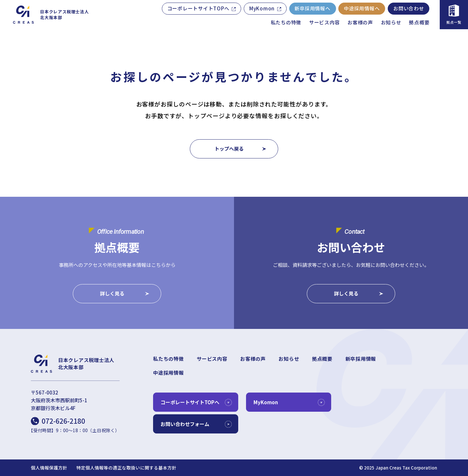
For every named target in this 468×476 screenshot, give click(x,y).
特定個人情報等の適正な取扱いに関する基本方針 (126, 468)
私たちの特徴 (286, 22)
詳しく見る (112, 294)
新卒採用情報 (361, 359)
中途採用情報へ (362, 8)
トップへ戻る (229, 149)
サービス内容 (325, 22)
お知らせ (391, 22)
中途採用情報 (169, 373)
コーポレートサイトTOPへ (198, 8)
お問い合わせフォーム (185, 424)
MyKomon (262, 8)
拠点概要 (419, 22)
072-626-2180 (63, 421)
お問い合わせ (409, 8)
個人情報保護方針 (49, 468)
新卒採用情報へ (312, 8)
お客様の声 (360, 22)
